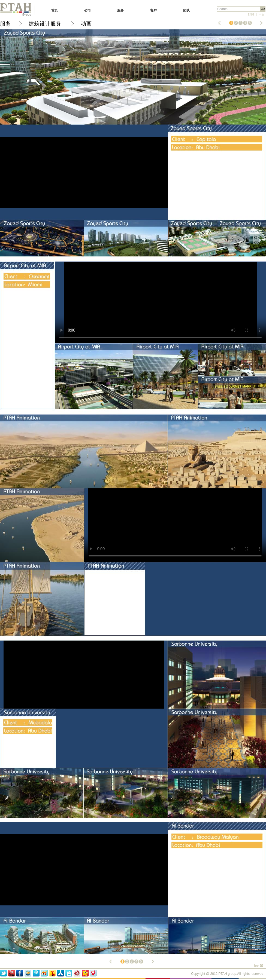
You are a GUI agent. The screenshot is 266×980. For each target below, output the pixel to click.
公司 (87, 10)
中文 (262, 15)
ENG (251, 15)
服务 (120, 10)
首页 (55, 10)
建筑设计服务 (46, 24)
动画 (86, 24)
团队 (186, 10)
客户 (153, 10)
